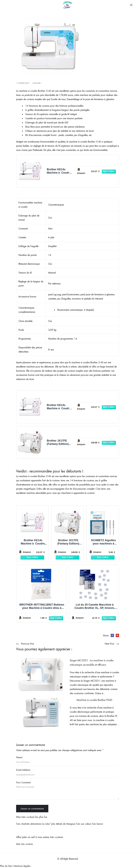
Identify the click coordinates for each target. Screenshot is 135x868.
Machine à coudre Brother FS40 (94, 700)
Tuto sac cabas (84, 824)
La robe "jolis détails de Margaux (59, 824)
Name (20, 757)
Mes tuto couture (24, 844)
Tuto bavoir (97, 824)
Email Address (24, 770)
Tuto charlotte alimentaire (29, 824)
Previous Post (28, 644)
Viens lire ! (37, 83)
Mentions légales (22, 866)
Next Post (109, 644)
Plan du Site (6, 866)
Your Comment (23, 782)
